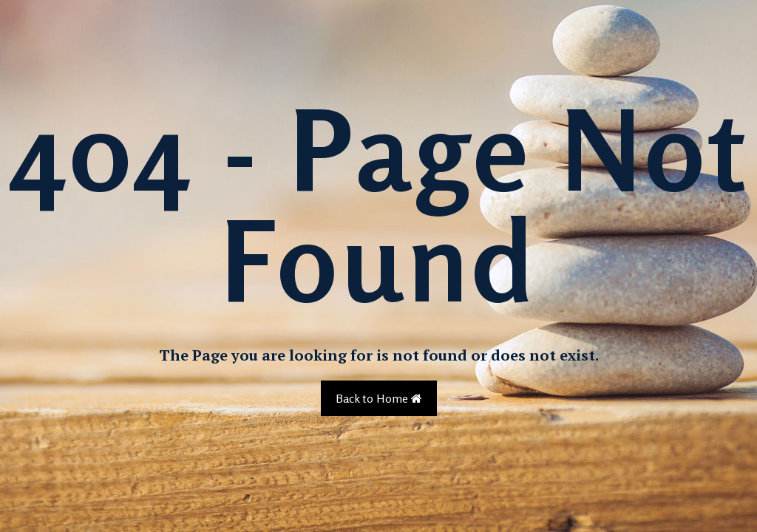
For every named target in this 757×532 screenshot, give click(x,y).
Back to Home (379, 398)
